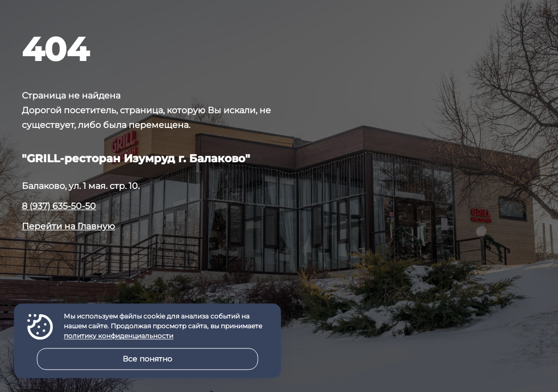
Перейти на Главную (68, 226)
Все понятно (147, 359)
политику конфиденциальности (119, 336)
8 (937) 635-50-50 (59, 206)
